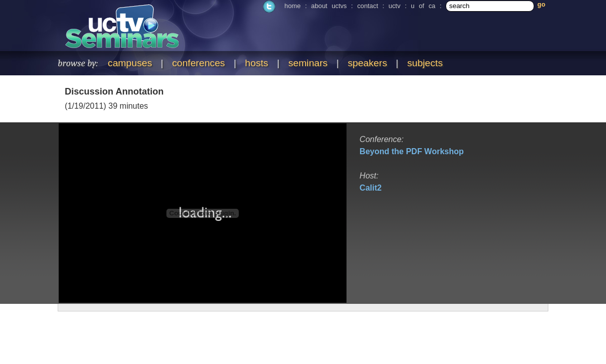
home (292, 6)
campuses (130, 63)
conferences (199, 63)
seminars (308, 63)
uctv (394, 6)
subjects (425, 63)
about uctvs (329, 6)
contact (367, 6)
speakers (367, 63)
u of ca (423, 6)
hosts (256, 63)
